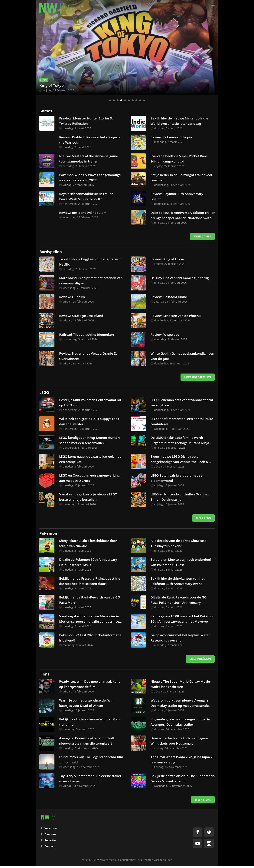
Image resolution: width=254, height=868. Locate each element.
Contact (50, 846)
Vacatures (51, 828)
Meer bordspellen (198, 377)
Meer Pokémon (200, 659)
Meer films (203, 800)
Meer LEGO (203, 518)
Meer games (202, 236)
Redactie (50, 840)
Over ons (50, 834)
